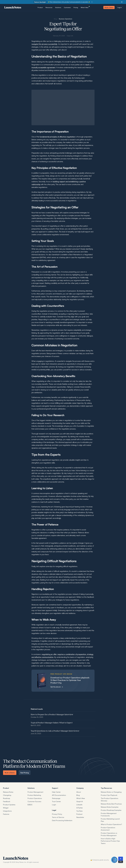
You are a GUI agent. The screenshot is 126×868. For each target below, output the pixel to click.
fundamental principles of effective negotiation (57, 137)
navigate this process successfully (44, 44)
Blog (55, 19)
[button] (40, 7)
